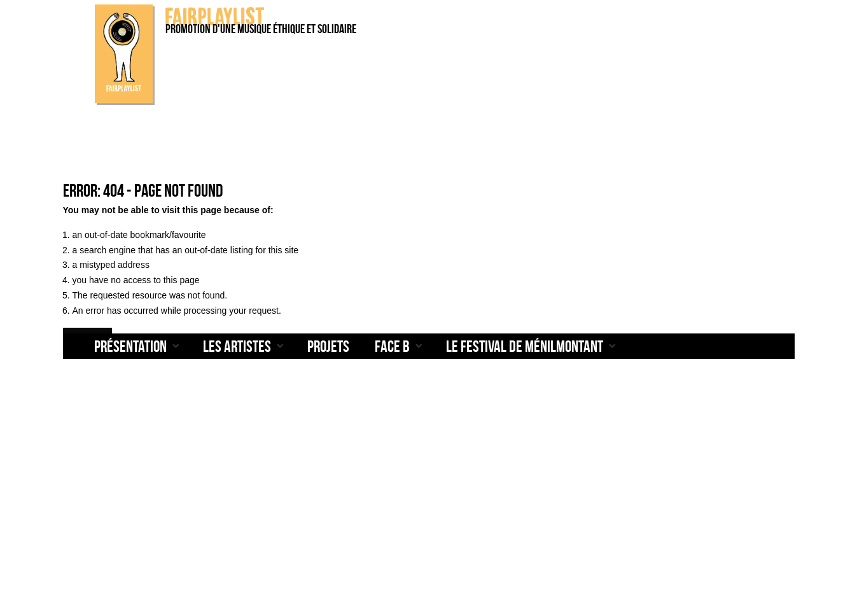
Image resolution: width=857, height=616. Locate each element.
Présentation (130, 346)
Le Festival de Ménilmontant (525, 346)
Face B (392, 346)
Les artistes (237, 346)
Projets (328, 346)
